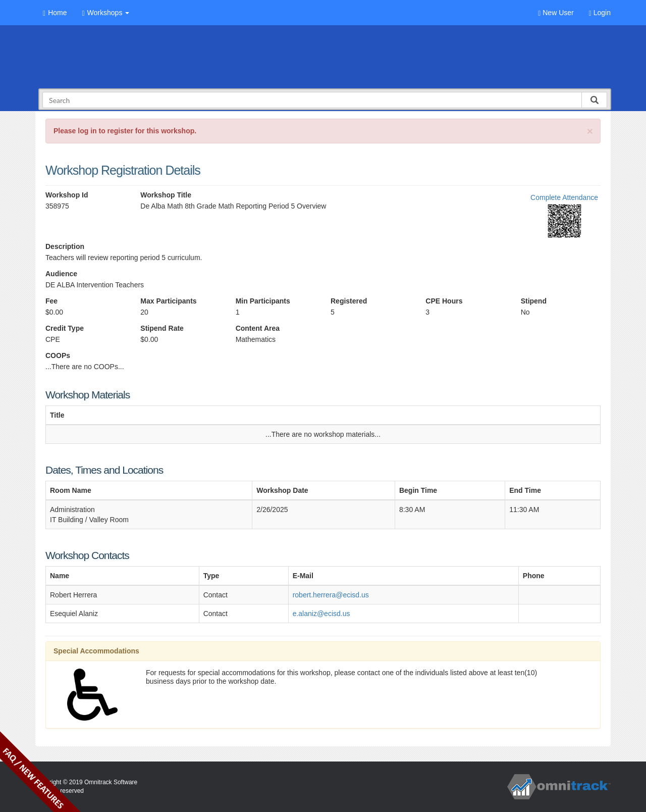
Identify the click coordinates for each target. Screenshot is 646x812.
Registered (349, 301)
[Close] (590, 131)
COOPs (58, 356)
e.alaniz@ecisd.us (321, 614)
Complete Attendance (564, 197)
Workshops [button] (105, 13)
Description (65, 246)
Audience (61, 274)
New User (556, 13)
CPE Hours (444, 301)
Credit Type (65, 328)
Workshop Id (67, 195)
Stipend (534, 301)
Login (600, 13)
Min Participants (263, 301)
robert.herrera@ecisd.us (331, 595)
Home (55, 13)
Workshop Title (166, 195)
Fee (51, 301)
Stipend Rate (162, 328)
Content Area (258, 328)
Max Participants (168, 301)
